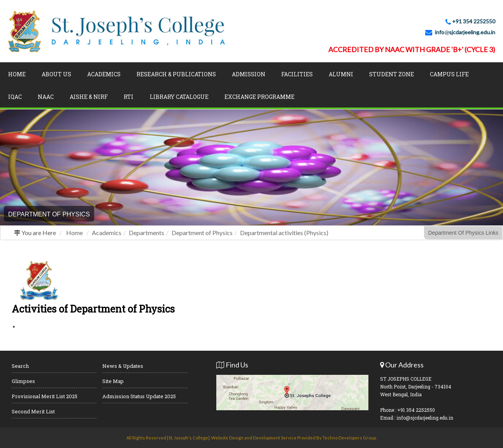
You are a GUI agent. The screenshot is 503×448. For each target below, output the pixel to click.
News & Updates (123, 366)
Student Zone (392, 74)
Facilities (297, 74)
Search (20, 366)
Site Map (113, 381)
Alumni (341, 74)
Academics (104, 74)
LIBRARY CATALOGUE (179, 97)
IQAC (15, 97)
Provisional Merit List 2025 (45, 396)
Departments (146, 233)
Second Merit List (33, 411)
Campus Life (449, 74)
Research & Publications (176, 74)
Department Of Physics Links (463, 233)
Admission (249, 74)
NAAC (46, 97)
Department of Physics (202, 233)
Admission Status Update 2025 (139, 396)
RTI (129, 97)
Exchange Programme (259, 97)
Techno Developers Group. (350, 438)
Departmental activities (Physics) (284, 233)
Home (17, 74)
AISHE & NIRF (89, 97)
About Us (56, 74)
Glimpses (23, 381)
